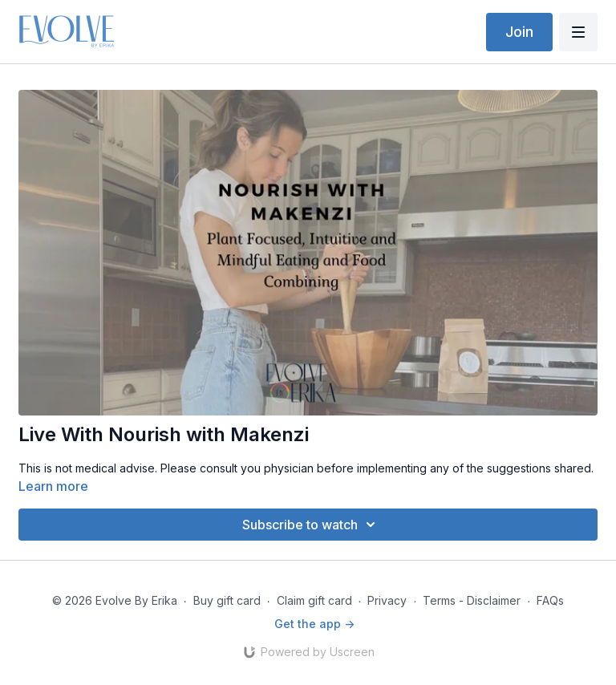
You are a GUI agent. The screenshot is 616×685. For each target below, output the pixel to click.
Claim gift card (314, 600)
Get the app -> (314, 624)
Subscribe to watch (311, 525)
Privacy (387, 600)
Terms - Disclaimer (472, 600)
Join (519, 32)
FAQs (550, 600)
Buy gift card (227, 600)
